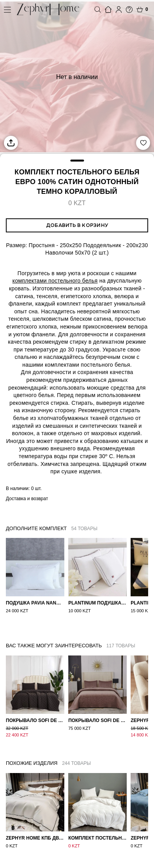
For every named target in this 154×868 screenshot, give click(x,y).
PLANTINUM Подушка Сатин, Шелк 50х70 (97, 603)
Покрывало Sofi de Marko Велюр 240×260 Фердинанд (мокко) (97, 714)
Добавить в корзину (77, 225)
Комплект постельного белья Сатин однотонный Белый (97, 831)
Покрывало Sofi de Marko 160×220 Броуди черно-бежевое (35, 714)
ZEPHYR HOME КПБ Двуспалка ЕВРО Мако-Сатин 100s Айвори (35, 831)
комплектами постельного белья (55, 281)
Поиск (98, 10)
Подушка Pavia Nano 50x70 (35, 603)
